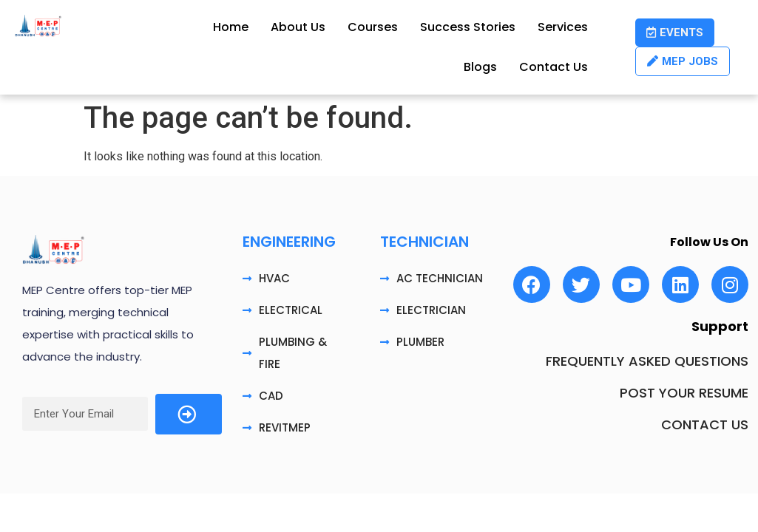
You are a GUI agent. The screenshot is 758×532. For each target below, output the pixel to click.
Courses (373, 27)
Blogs (480, 67)
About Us (298, 27)
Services (563, 27)
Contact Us (554, 67)
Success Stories (468, 27)
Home (231, 27)
